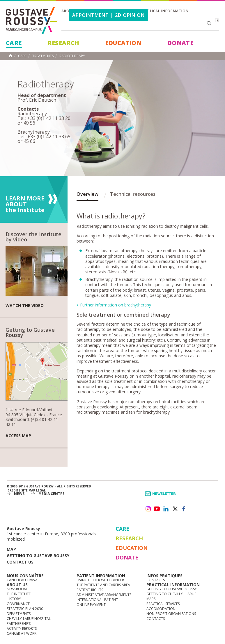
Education (123, 43)
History (14, 599)
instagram (148, 509)
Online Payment (91, 605)
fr (217, 20)
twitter (175, 509)
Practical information (164, 11)
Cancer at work (22, 633)
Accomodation (161, 609)
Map (11, 549)
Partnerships (19, 624)
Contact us (20, 562)
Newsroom (17, 589)
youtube (157, 509)
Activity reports (22, 628)
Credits (14, 490)
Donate (180, 43)
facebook (184, 509)
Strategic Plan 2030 (25, 609)
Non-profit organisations (171, 614)
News (19, 494)
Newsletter (161, 497)
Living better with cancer (100, 580)
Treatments (43, 56)
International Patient (97, 600)
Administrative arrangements (104, 595)
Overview (87, 194)
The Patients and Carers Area (103, 585)
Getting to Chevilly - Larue (171, 594)
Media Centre (52, 494)
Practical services (163, 604)
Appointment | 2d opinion (108, 15)
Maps (151, 599)
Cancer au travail (23, 580)
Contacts (156, 580)
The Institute (19, 594)
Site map (28, 490)
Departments (19, 614)
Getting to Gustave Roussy (38, 556)
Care (14, 43)
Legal (41, 490)
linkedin (166, 509)
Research (63, 43)
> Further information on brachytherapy (114, 305)
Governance (18, 604)
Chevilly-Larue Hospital (29, 619)
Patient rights (90, 590)
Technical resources (133, 194)
